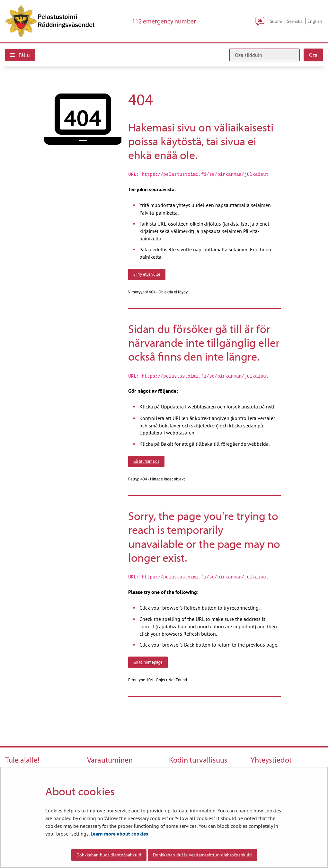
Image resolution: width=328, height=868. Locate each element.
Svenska (295, 21)
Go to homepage (148, 662)
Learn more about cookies (119, 834)
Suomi (276, 21)
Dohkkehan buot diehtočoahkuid (109, 855)
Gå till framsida (146, 461)
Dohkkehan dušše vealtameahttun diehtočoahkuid (202, 855)
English (315, 21)
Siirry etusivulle (147, 274)
